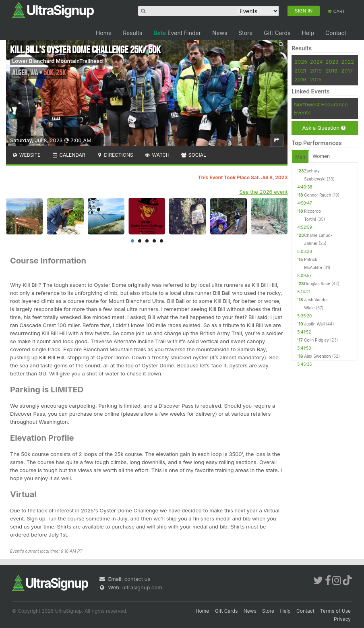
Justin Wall (314, 324)
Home (104, 33)
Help (308, 33)
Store (245, 33)
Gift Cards (277, 33)
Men (300, 157)
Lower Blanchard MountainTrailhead (57, 61)
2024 (316, 62)
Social (193, 155)
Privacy (342, 619)
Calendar (69, 155)
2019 (316, 70)
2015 (316, 79)
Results (132, 33)
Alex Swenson (317, 356)
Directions (115, 155)
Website (26, 155)
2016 (300, 79)
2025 (301, 62)
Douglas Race (317, 284)
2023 (332, 62)
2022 (347, 62)
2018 (332, 70)
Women (321, 156)
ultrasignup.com (142, 587)
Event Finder (177, 33)
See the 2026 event (263, 192)
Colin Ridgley (316, 340)
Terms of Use (335, 611)
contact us (137, 579)
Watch (157, 155)
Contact (336, 33)
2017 (347, 70)
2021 (300, 70)
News (220, 33)
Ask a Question (324, 128)
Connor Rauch (317, 195)
